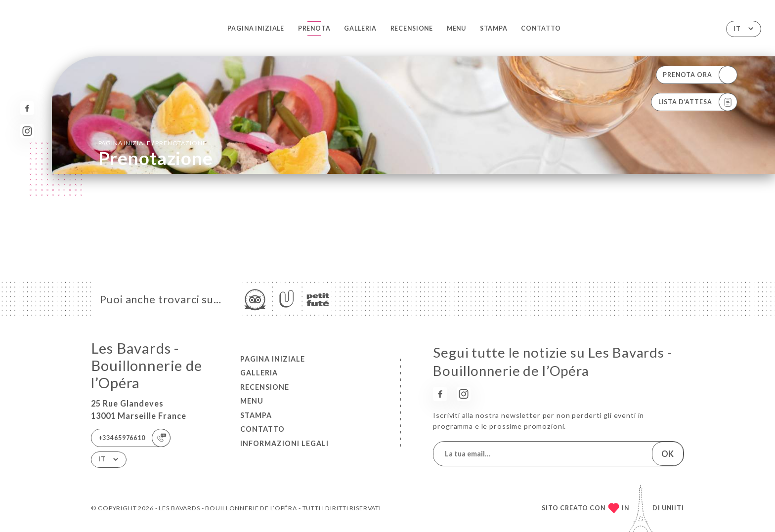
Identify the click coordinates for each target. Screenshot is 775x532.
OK (667, 454)
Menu (456, 28)
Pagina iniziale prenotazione (152, 143)
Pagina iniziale (256, 28)
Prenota (314, 28)
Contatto (541, 28)
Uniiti (673, 508)
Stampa (494, 28)
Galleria (360, 28)
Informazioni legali (284, 443)
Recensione (412, 28)
